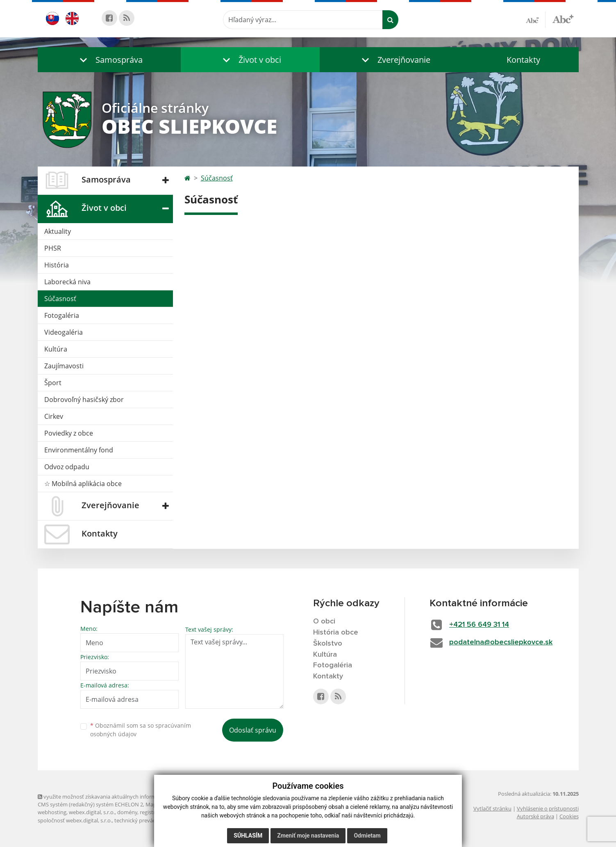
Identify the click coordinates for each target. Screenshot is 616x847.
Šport (53, 383)
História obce (336, 632)
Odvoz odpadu (67, 467)
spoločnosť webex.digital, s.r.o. (75, 820)
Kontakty (523, 60)
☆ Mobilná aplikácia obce (83, 484)
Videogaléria (64, 332)
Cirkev (54, 416)
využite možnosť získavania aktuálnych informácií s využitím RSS (119, 797)
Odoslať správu (253, 730)
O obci (324, 621)
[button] (109, 60)
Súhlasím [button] (248, 836)
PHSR (53, 248)
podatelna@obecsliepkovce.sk (501, 642)
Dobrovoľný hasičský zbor (84, 400)
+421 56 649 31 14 (479, 625)
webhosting (52, 812)
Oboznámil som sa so (141, 730)
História (57, 265)
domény (127, 812)
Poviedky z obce (69, 433)
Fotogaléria (62, 315)
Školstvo (328, 644)
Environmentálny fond (79, 450)
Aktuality (58, 231)
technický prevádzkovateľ (145, 820)
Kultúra (56, 349)
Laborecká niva (67, 282)
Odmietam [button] (367, 836)
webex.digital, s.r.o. (92, 812)
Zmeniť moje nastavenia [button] (308, 836)
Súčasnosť (60, 299)
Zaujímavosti (64, 366)
